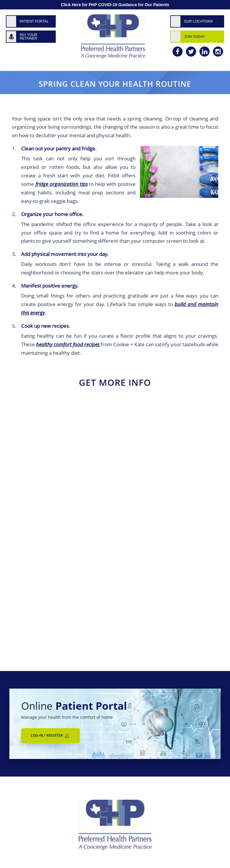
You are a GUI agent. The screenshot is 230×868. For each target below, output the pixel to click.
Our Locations (198, 21)
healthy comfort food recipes (68, 344)
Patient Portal (34, 21)
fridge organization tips (62, 184)
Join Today (194, 37)
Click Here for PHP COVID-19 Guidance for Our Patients (115, 5)
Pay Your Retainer (28, 37)
